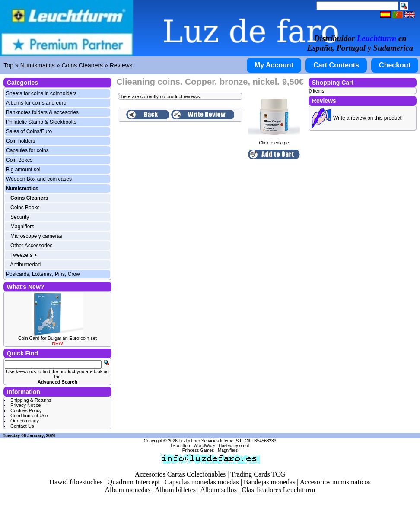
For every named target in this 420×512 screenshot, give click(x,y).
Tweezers (24, 255)
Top (9, 65)
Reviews (121, 65)
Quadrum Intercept (134, 482)
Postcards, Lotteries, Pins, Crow (43, 274)
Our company (25, 421)
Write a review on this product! (368, 118)
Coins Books (25, 208)
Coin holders (21, 141)
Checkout (395, 65)
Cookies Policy (26, 410)
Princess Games (198, 450)
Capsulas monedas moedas (202, 482)
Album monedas (128, 490)
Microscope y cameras (36, 236)
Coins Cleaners (82, 65)
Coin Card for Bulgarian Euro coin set (57, 338)
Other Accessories (31, 246)
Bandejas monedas (270, 482)
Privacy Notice (25, 405)
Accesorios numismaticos (335, 482)
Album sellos (218, 490)
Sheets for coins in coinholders (41, 93)
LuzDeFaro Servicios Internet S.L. (211, 441)
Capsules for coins (27, 150)
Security (20, 217)
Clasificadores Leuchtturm (278, 490)
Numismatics (38, 65)
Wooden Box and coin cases (39, 179)
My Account (274, 65)
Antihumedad (25, 265)
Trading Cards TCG (258, 474)
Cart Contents (336, 65)
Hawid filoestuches (76, 482)
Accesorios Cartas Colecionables (180, 474)
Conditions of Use (29, 416)
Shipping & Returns (31, 400)
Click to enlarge (274, 141)
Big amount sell (24, 170)
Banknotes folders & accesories (42, 112)
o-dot (244, 446)
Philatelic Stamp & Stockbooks (41, 122)
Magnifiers (22, 227)
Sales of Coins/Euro (29, 131)
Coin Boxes (19, 160)
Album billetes (175, 490)
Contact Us (22, 426)
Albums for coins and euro (36, 103)
